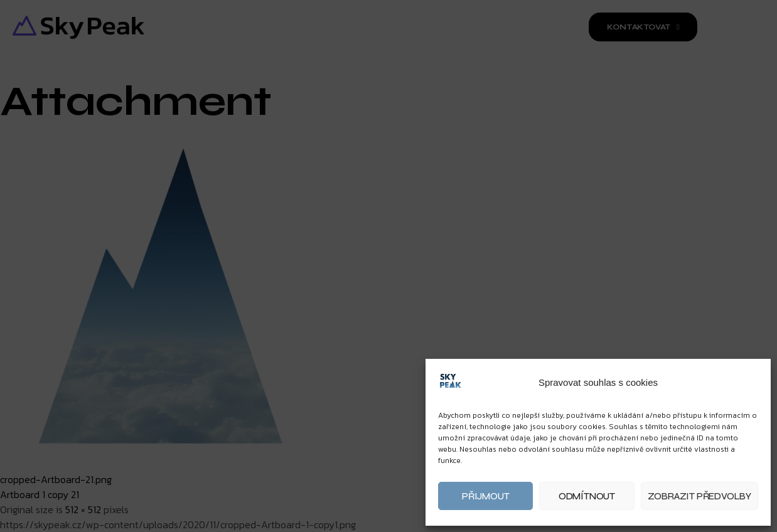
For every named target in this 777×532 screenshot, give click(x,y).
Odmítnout (587, 496)
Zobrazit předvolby (699, 496)
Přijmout (485, 496)
